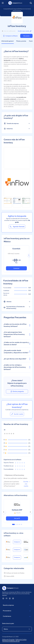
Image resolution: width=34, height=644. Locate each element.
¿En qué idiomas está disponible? (17, 359)
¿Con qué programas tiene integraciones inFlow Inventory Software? (17, 334)
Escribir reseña (17, 414)
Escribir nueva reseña (25, 31)
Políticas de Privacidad (8, 639)
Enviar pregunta (17, 391)
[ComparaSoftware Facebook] (10, 598)
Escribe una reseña (27, 484)
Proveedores (17, 611)
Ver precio (26, 36)
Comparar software (10, 36)
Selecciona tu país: (8, 623)
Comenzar (16, 268)
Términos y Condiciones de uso (11, 641)
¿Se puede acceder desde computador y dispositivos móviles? (17, 352)
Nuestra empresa (17, 605)
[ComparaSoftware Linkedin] (3, 598)
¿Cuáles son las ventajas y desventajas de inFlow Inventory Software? (17, 367)
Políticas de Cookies (21, 639)
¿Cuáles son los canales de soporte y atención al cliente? (17, 343)
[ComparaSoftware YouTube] (7, 598)
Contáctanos (17, 616)
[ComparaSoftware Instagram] (13, 598)
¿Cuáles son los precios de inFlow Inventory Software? (17, 325)
